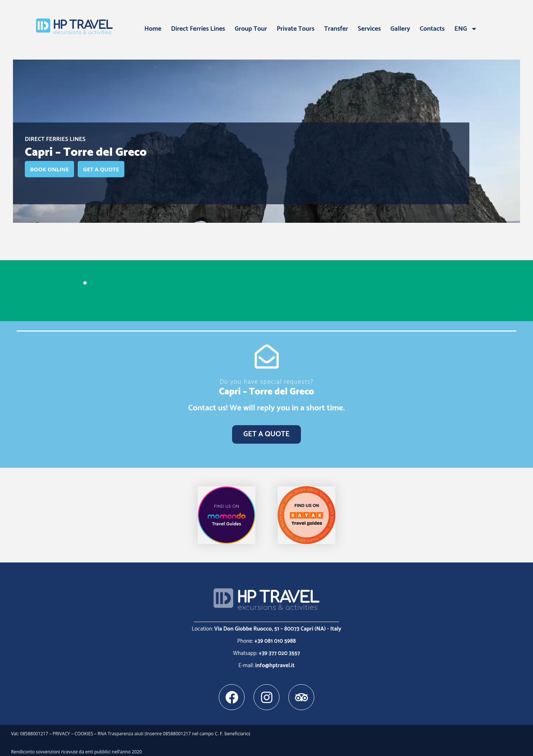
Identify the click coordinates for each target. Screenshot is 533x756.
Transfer (336, 29)
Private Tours (296, 29)
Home (153, 29)
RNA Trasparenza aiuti (121, 730)
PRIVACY (61, 730)
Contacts (432, 29)
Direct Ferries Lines (198, 29)
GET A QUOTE (112, 169)
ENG (466, 29)
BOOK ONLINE (53, 169)
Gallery (400, 29)
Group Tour (251, 29)
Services (369, 29)
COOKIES (84, 730)
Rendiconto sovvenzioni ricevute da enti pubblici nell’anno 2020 (76, 747)
